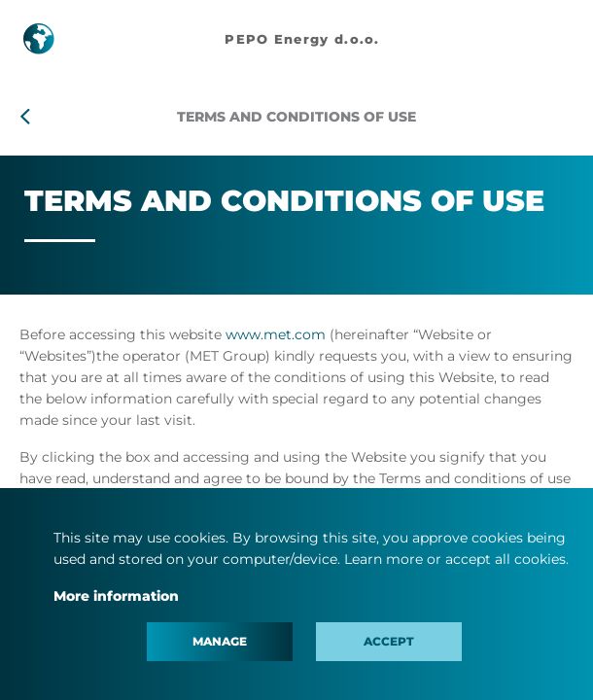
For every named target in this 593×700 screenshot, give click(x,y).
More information (116, 596)
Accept (389, 641)
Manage (220, 641)
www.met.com (276, 334)
